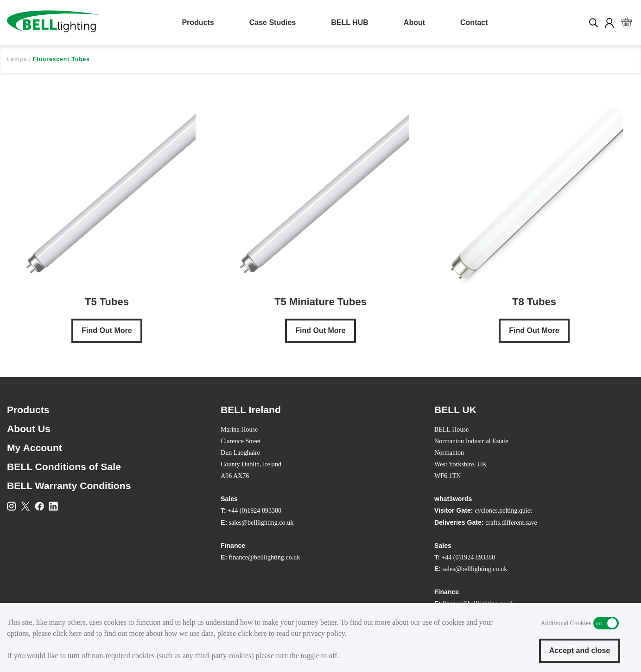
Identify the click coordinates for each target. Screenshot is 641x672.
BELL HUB (350, 22)
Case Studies (273, 22)
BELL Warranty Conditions (69, 486)
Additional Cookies (606, 623)
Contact (474, 22)
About (414, 22)
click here (67, 633)
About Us (29, 429)
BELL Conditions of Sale (64, 467)
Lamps (17, 59)
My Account (35, 448)
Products (198, 22)
